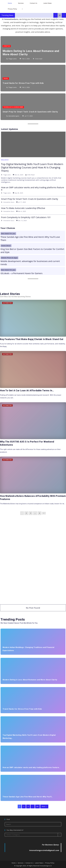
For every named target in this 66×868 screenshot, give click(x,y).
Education (5, 160)
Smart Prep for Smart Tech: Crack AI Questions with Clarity (30, 112)
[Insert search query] (33, 824)
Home (14, 863)
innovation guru (14, 116)
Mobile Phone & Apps (9, 258)
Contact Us (29, 863)
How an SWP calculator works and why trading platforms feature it (33, 189)
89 (38, 806)
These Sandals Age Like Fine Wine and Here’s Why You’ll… (28, 797)
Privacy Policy (50, 863)
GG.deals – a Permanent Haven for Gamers (21, 273)
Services (21, 863)
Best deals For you (8, 234)
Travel (6, 78)
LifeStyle (7, 46)
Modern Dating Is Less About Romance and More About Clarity (30, 680)
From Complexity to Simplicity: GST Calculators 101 (26, 217)
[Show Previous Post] (55, 15)
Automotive (7, 303)
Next (44, 806)
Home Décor (6, 246)
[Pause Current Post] (60, 15)
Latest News (39, 863)
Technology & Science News (13, 107)
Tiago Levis (13, 59)
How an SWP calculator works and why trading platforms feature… (32, 767)
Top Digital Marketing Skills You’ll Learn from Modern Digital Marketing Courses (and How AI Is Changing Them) (32, 167)
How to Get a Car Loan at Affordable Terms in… (27, 390)
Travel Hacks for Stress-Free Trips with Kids (23, 83)
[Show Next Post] (64, 15)
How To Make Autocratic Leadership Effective (23, 208)
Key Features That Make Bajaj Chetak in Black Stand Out (32, 339)
